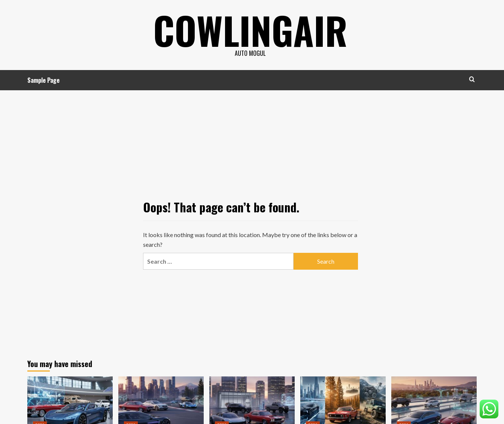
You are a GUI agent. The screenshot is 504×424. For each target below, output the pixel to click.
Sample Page (43, 80)
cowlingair (250, 30)
